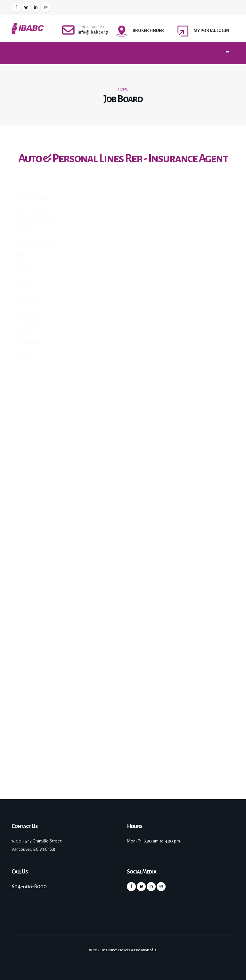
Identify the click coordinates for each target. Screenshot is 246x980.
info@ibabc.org (93, 32)
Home (123, 89)
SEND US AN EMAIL (92, 27)
